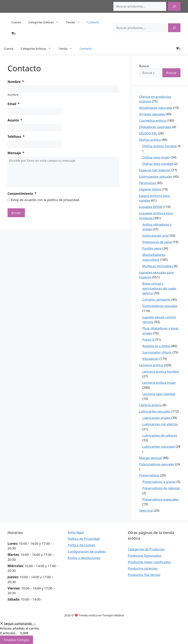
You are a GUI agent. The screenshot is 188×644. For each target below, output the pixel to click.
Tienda (75, 22)
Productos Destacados (145, 556)
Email (14, 104)
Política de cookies (81, 545)
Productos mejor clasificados (149, 562)
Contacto (93, 22)
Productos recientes (143, 568)
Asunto (15, 120)
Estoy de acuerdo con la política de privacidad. (45, 200)
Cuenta (16, 22)
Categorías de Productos (146, 549)
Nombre (16, 82)
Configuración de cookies (87, 551)
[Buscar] (174, 6)
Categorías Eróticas (45, 22)
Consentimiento (22, 194)
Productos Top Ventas (144, 575)
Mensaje (16, 153)
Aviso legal (76, 532)
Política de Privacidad (84, 539)
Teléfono (16, 137)
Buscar (144, 66)
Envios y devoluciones (84, 558)
